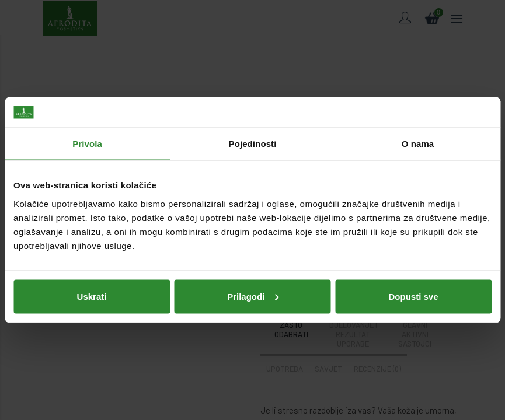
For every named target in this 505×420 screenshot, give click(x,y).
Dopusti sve (413, 296)
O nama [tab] (418, 144)
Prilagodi (253, 296)
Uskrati (92, 296)
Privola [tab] (87, 144)
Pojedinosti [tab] (253, 144)
